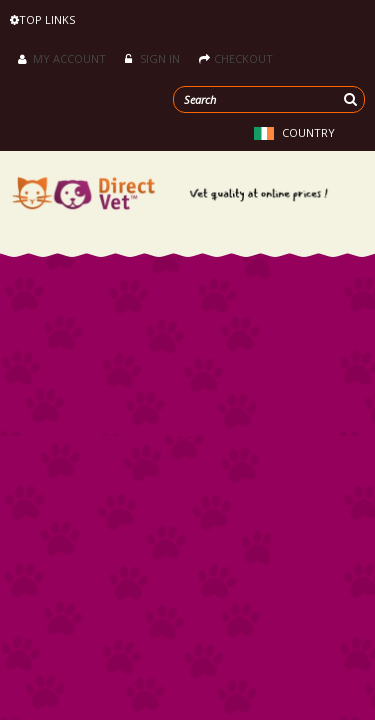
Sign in (152, 58)
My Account (62, 58)
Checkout (236, 58)
